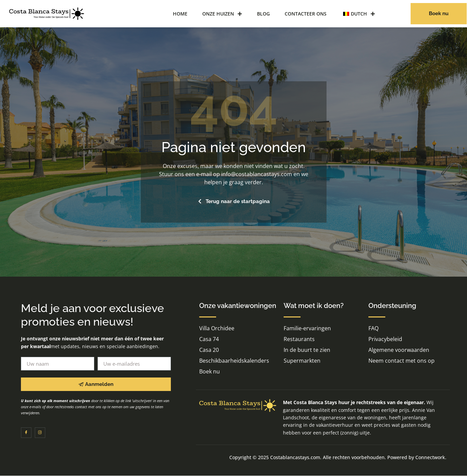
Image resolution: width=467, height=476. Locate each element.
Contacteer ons (306, 14)
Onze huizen (222, 14)
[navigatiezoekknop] (394, 13)
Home (180, 14)
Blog (263, 14)
